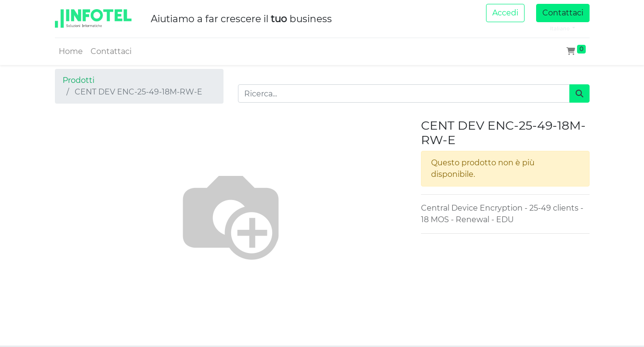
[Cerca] (579, 93)
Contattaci (563, 13)
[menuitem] (71, 52)
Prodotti (79, 80)
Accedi (505, 13)
